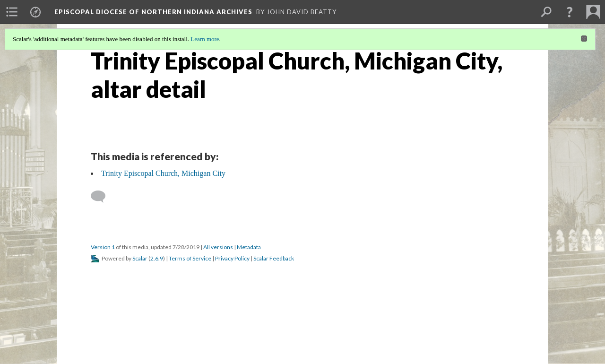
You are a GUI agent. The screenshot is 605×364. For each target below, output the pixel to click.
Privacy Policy (232, 258)
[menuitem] (12, 12)
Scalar (140, 258)
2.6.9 (157, 258)
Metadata (249, 247)
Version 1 (103, 247)
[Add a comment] (102, 197)
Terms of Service (190, 258)
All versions (218, 247)
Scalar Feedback (274, 258)
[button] (570, 12)
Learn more (205, 39)
